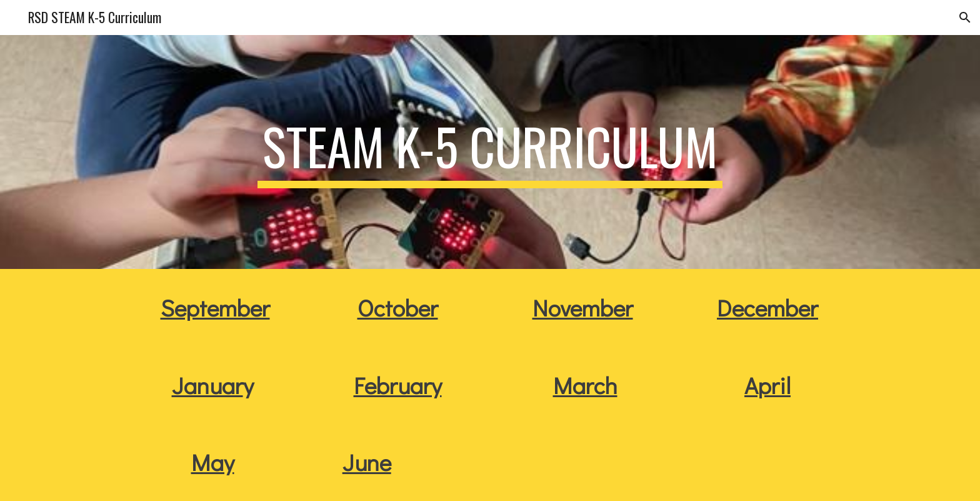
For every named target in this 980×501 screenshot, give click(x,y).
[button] (965, 18)
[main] (490, 152)
